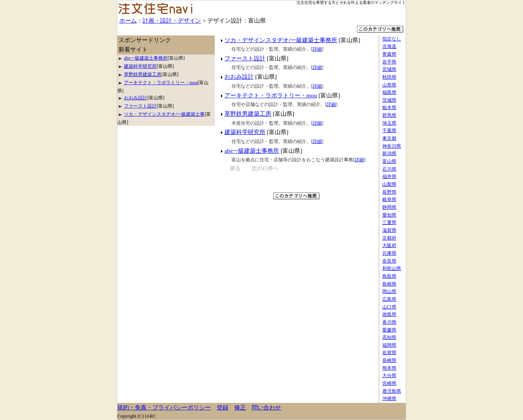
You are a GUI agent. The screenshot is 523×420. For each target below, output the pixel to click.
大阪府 (389, 245)
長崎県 (389, 360)
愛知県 (389, 215)
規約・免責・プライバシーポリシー (164, 407)
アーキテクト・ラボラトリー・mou (271, 95)
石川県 (389, 169)
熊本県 (389, 368)
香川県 (389, 322)
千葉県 (389, 131)
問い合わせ (266, 407)
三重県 (389, 222)
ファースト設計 (245, 58)
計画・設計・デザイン (172, 20)
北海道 (389, 46)
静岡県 (389, 207)
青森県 (389, 54)
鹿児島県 (392, 391)
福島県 (389, 92)
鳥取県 (389, 276)
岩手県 (389, 62)
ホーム (128, 20)
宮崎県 (389, 383)
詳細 (317, 49)
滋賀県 (389, 230)
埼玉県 (389, 123)
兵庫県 (389, 253)
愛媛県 (389, 330)
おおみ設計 (239, 77)
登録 (223, 407)
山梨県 (389, 184)
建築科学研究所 (245, 132)
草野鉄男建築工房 (248, 114)
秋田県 (389, 77)
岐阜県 (389, 199)
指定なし (392, 39)
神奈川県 (392, 146)
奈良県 (389, 261)
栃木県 (389, 108)
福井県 (389, 176)
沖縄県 (389, 399)
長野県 (389, 192)
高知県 (389, 337)
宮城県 (389, 69)
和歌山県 (392, 268)
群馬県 (389, 115)
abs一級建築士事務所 (252, 151)
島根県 (389, 284)
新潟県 (389, 154)
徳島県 (389, 314)
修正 (240, 407)
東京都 (389, 138)
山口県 (389, 307)
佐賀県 (389, 353)
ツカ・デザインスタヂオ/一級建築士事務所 (281, 40)
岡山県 (389, 291)
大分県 (389, 376)
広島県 (389, 299)
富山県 (389, 161)
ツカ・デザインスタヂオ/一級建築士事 (164, 114)
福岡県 (389, 345)
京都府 (389, 238)
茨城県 (389, 100)
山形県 (389, 85)
